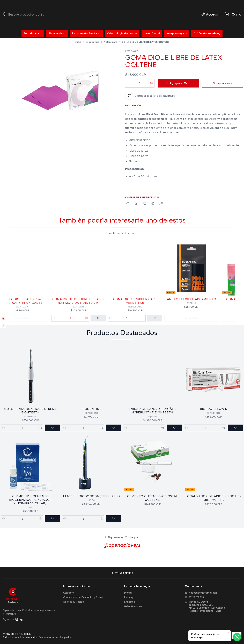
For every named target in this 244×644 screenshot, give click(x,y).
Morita (128, 593)
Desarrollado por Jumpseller (55, 637)
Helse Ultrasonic (133, 606)
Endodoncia (93, 42)
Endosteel (130, 602)
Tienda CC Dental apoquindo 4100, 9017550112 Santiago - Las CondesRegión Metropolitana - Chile (205, 606)
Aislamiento (110, 42)
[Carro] (233, 14)
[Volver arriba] (122, 573)
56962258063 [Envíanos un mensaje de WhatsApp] (194, 597)
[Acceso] (212, 14)
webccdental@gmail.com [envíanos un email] (201, 593)
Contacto (69, 593)
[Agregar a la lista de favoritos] (150, 96)
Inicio (78, 42)
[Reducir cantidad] (128, 83)
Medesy (129, 597)
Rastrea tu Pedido (74, 602)
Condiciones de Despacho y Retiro (83, 597)
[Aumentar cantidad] (151, 83)
